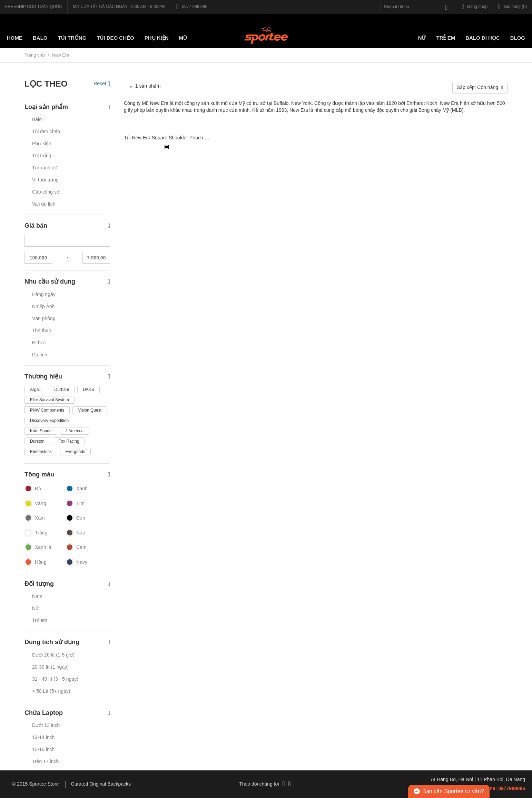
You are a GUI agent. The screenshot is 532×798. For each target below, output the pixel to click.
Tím (75, 504)
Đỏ (33, 489)
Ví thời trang (45, 180)
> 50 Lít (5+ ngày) (51, 691)
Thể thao (42, 331)
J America (75, 431)
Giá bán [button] (67, 226)
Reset (102, 83)
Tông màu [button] (67, 475)
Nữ (422, 38)
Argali (35, 390)
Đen (76, 518)
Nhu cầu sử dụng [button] (67, 282)
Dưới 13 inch (46, 725)
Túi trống (72, 38)
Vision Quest (90, 410)
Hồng (36, 562)
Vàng (35, 504)
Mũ (183, 38)
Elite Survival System (50, 400)
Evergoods (75, 452)
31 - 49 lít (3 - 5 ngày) (55, 679)
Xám (35, 518)
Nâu (76, 533)
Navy (77, 562)
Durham (62, 390)
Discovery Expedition (49, 421)
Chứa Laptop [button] (67, 713)
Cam (76, 548)
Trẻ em (446, 38)
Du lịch (40, 355)
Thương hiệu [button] (67, 377)
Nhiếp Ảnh (43, 306)
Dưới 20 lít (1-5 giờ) (53, 655)
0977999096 (512, 788)
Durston (37, 441)
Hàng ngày (44, 294)
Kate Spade (41, 431)
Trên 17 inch (45, 761)
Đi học (39, 343)
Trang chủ (35, 55)
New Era (61, 55)
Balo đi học (483, 38)
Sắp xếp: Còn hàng (480, 87)
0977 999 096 (192, 7)
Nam (37, 596)
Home (15, 38)
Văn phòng (44, 318)
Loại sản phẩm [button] (67, 107)
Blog (518, 38)
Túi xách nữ (45, 168)
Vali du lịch (44, 204)
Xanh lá (38, 548)
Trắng (36, 533)
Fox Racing (69, 441)
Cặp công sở (46, 192)
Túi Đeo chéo (115, 38)
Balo (40, 38)
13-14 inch (43, 737)
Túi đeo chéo (46, 131)
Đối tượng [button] (67, 584)
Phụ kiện (157, 38)
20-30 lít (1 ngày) (50, 667)
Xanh (77, 489)
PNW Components (47, 410)
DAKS (88, 390)
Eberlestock (41, 452)
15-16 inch (43, 749)
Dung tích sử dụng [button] (67, 642)
